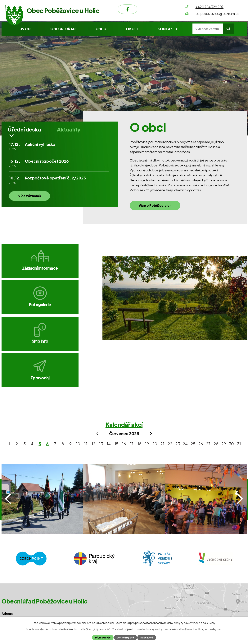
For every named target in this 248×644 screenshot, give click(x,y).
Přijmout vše (102, 638)
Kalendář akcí (124, 359)
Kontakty (168, 29)
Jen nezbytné (125, 638)
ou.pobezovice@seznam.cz (34, 574)
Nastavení (147, 638)
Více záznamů (31, 198)
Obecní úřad (63, 29)
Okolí (132, 29)
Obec (101, 29)
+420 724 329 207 (26, 565)
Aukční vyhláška (40, 146)
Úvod (25, 29)
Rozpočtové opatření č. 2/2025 (55, 180)
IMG (42, 434)
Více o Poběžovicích (157, 207)
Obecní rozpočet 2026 (47, 163)
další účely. (209, 623)
